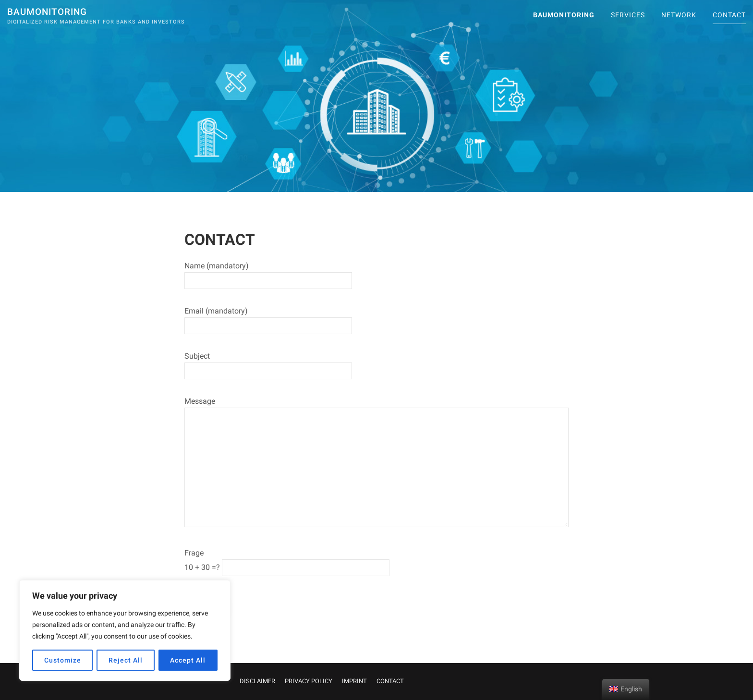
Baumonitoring (47, 12)
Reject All (126, 660)
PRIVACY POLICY (309, 681)
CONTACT (729, 15)
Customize (63, 660)
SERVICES (628, 15)
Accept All (188, 660)
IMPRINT (354, 681)
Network (679, 15)
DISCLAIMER (257, 681)
